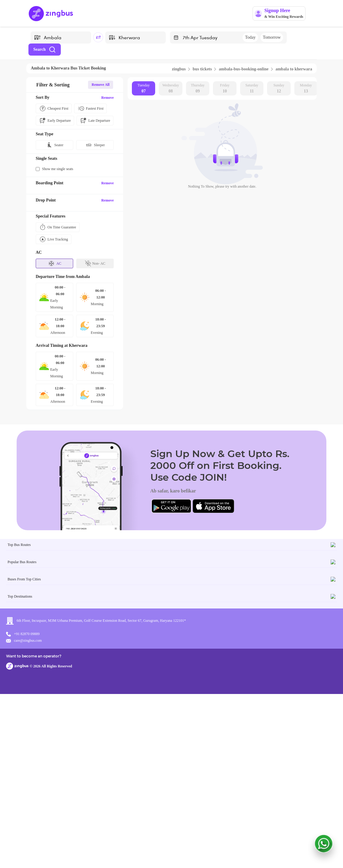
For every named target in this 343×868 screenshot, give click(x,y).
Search (45, 50)
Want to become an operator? (215, 855)
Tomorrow (272, 37)
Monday (306, 89)
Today (250, 37)
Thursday (198, 89)
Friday (225, 89)
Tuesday (144, 89)
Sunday (279, 89)
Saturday (252, 89)
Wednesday (171, 89)
